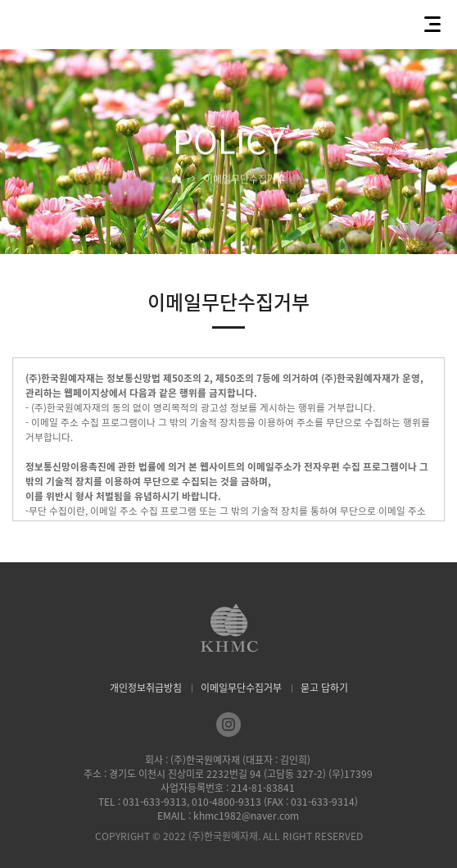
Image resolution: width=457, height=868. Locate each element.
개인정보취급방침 (146, 688)
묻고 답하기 (324, 688)
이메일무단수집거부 (241, 688)
